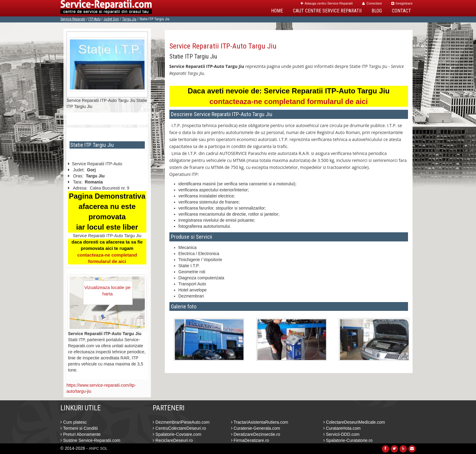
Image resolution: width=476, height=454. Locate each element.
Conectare (372, 3)
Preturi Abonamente (81, 434)
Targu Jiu (129, 19)
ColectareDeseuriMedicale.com (354, 422)
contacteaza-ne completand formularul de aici (289, 101)
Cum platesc (74, 422)
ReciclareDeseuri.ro (173, 440)
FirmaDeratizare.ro (250, 440)
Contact (401, 11)
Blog (377, 11)
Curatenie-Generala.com (256, 428)
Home (277, 11)
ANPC (94, 449)
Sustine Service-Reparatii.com (90, 440)
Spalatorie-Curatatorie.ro (348, 440)
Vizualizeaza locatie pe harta (107, 291)
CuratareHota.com (342, 428)
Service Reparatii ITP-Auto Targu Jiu (223, 46)
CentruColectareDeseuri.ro (179, 428)
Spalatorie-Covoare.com (177, 434)
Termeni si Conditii (79, 428)
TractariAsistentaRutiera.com (260, 422)
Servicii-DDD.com (341, 434)
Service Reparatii (73, 19)
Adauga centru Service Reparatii (327, 3)
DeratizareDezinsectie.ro (256, 434)
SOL (104, 449)
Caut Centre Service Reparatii (327, 11)
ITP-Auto (94, 19)
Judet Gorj (111, 19)
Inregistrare (402, 3)
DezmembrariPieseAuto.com (181, 422)
